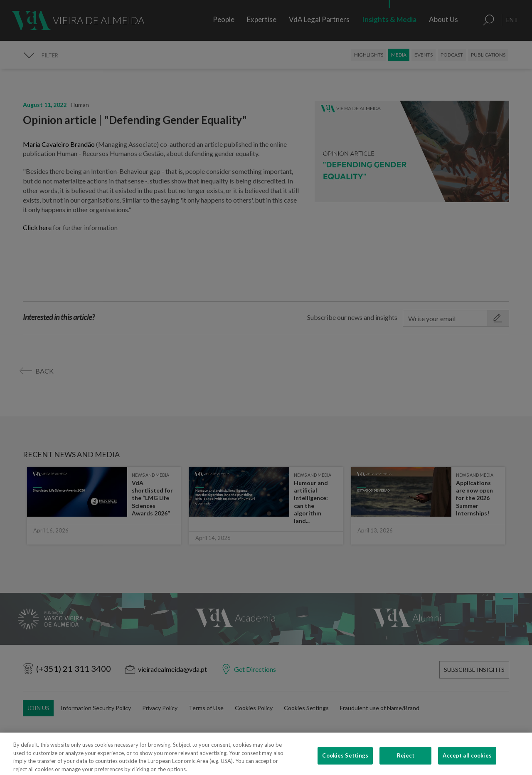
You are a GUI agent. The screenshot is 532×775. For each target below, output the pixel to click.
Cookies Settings (345, 762)
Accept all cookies (467, 762)
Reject (406, 762)
